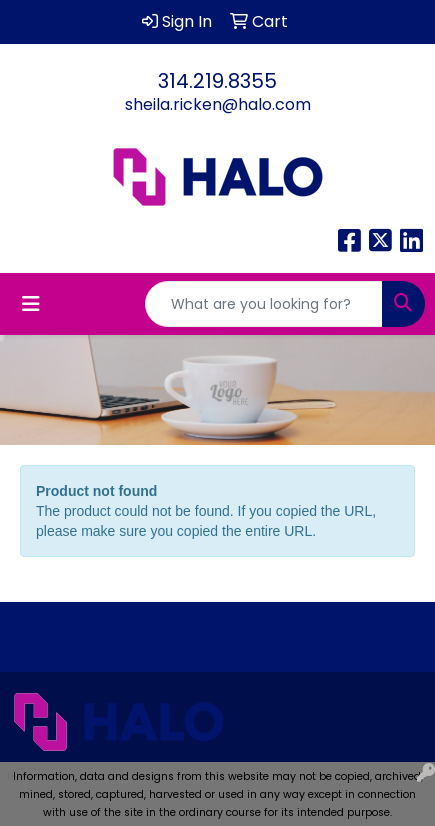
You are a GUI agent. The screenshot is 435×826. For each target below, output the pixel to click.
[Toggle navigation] (31, 304)
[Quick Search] (264, 304)
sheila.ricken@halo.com (218, 104)
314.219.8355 (217, 81)
